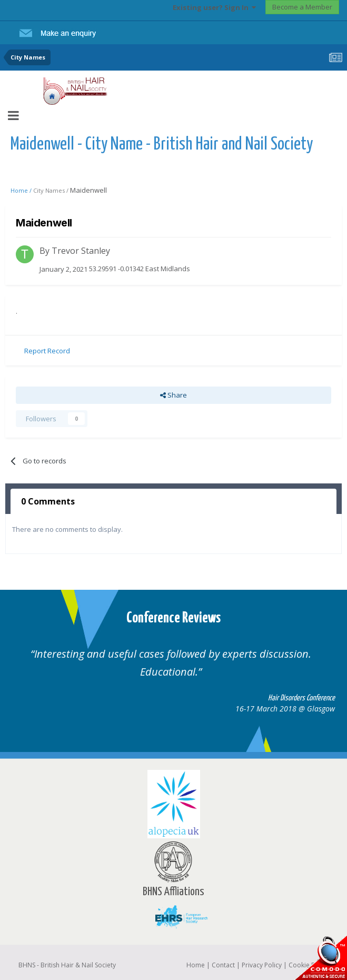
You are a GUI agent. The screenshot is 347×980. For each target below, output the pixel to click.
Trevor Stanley (81, 251)
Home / (22, 190)
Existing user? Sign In (214, 7)
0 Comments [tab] (48, 501)
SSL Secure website (321, 958)
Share (173, 395)
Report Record (47, 351)
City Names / (52, 190)
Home (196, 965)
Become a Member (302, 7)
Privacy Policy (262, 965)
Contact (223, 965)
